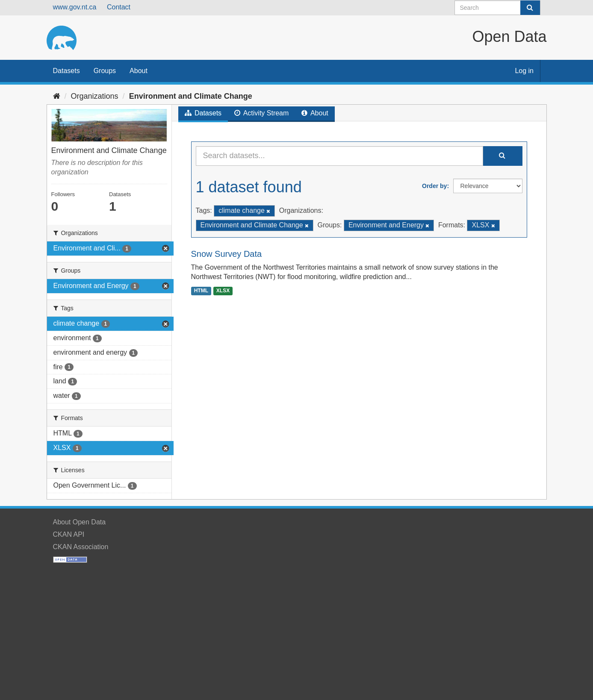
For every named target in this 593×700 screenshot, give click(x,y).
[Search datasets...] (339, 156)
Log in (524, 71)
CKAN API (69, 534)
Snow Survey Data (227, 254)
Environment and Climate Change (191, 96)
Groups (105, 71)
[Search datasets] (497, 8)
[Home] (57, 96)
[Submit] (530, 8)
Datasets (66, 71)
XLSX (223, 291)
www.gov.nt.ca (75, 7)
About (139, 71)
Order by (434, 186)
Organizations (95, 96)
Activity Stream (261, 113)
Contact (119, 7)
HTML (201, 291)
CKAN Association (81, 547)
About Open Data (80, 522)
